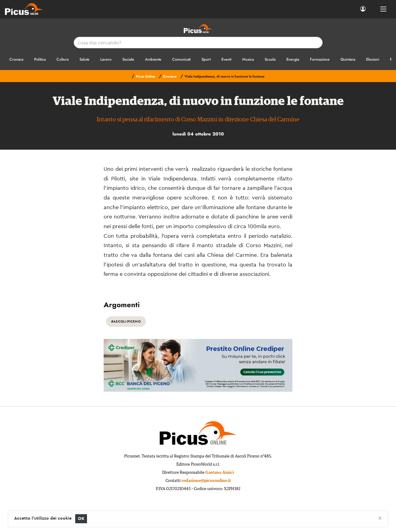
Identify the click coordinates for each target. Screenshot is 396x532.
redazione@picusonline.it (206, 481)
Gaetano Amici (220, 473)
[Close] (380, 518)
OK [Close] (81, 519)
